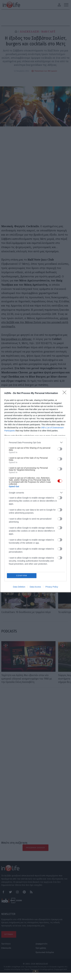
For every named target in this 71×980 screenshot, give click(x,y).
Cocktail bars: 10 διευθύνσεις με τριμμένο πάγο (26, 612)
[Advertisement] (35, 720)
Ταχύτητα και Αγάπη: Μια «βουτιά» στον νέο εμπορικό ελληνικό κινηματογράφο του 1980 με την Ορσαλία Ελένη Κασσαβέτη (27, 679)
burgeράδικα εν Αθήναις (16, 339)
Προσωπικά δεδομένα (45, 952)
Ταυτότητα (6, 944)
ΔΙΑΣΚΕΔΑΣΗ (29, 32)
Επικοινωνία (6, 948)
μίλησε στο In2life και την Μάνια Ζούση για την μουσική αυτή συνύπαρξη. (35, 322)
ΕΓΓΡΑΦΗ (9, 934)
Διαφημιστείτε (42, 944)
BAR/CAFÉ (48, 32)
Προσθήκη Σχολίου (35, 848)
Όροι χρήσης (41, 948)
